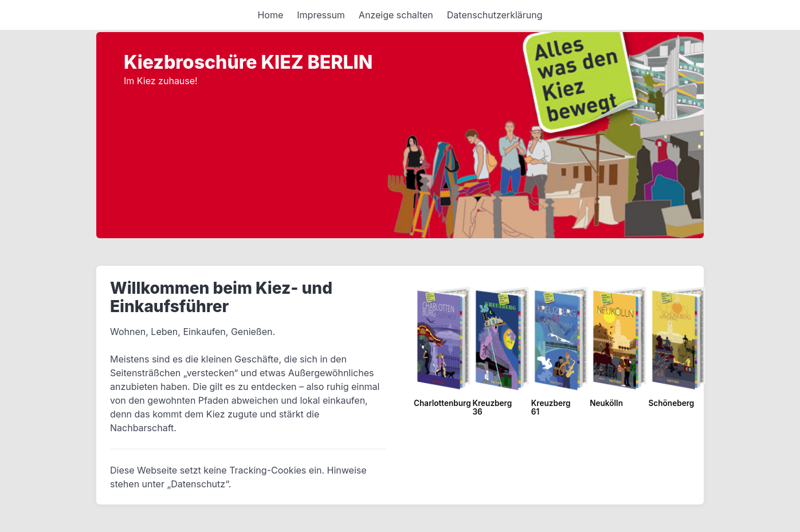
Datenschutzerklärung (495, 15)
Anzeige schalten (396, 15)
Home (270, 15)
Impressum (321, 15)
